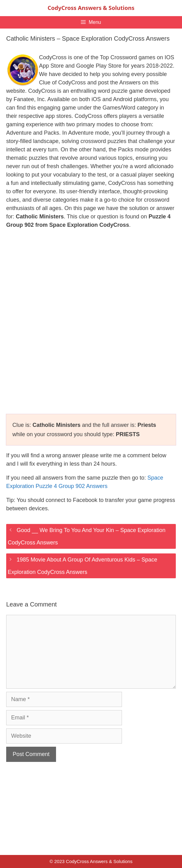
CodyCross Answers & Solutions (91, 8)
